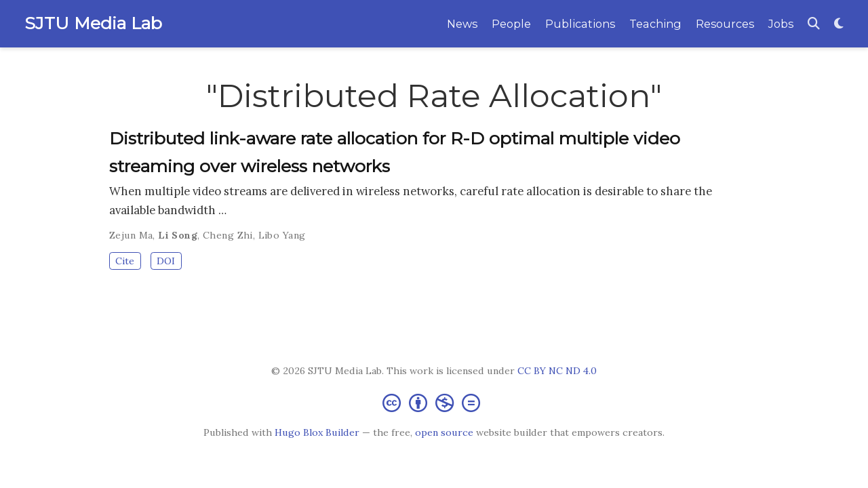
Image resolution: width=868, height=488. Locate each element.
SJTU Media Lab (93, 23)
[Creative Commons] (434, 402)
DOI (166, 261)
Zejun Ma (131, 235)
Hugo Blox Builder (317, 432)
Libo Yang (282, 235)
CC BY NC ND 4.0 (557, 371)
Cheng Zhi (228, 235)
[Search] (814, 24)
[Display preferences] (839, 24)
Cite (125, 261)
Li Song (178, 235)
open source (444, 432)
